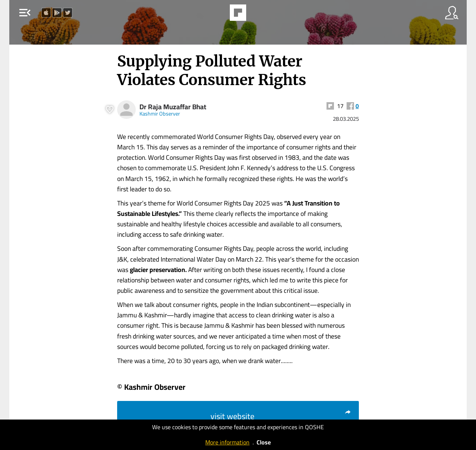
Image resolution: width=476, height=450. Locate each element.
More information (227, 442)
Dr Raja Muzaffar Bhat (173, 107)
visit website (281, 416)
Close (264, 442)
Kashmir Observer (160, 114)
